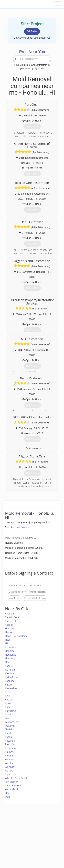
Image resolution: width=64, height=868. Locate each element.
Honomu (10, 662)
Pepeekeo (10, 748)
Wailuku (9, 771)
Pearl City (10, 744)
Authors (44, 833)
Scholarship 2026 (49, 825)
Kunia (8, 707)
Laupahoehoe (12, 722)
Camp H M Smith (14, 785)
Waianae (10, 767)
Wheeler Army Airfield (17, 778)
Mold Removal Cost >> (17, 527)
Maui (8, 797)
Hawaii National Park (16, 636)
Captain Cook (12, 617)
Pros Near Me (11, 833)
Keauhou (10, 673)
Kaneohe (10, 681)
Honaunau (11, 655)
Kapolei (9, 625)
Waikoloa (10, 670)
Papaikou (10, 741)
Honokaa (10, 658)
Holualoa (10, 651)
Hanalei (9, 632)
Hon (7, 793)
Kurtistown (11, 711)
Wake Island (11, 789)
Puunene (10, 752)
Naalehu (9, 729)
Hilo (7, 643)
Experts (23, 829)
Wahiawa (10, 759)
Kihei (8, 696)
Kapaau (9, 700)
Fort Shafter (11, 782)
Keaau (8, 685)
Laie (7, 718)
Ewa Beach (11, 621)
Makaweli (10, 726)
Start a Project (11, 837)
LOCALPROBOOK (21, 4)
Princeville (10, 647)
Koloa (8, 703)
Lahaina (9, 714)
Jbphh (8, 774)
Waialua (9, 763)
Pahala (9, 733)
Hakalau (9, 628)
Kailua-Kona (11, 677)
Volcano (9, 756)
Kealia (8, 692)
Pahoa (8, 737)
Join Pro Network (27, 825)
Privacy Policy (47, 829)
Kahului (9, 666)
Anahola (9, 614)
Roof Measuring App (29, 833)
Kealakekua (11, 688)
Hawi (8, 640)
